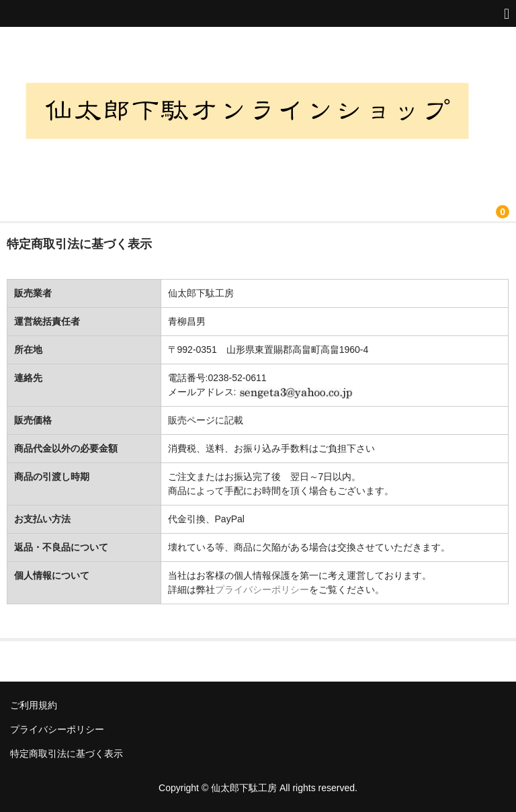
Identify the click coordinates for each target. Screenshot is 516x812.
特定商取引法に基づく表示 (67, 754)
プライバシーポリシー (262, 590)
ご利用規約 (34, 705)
